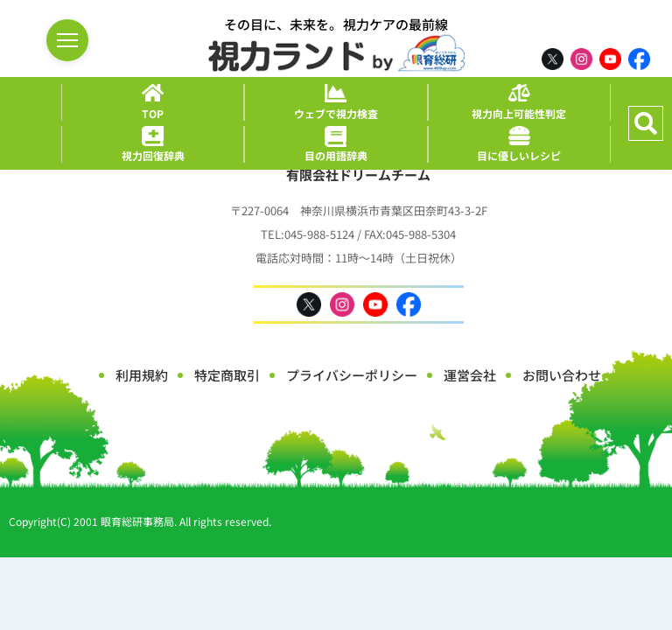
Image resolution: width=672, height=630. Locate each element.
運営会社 (470, 375)
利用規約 (142, 375)
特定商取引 (227, 375)
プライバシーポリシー (352, 375)
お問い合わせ (562, 375)
